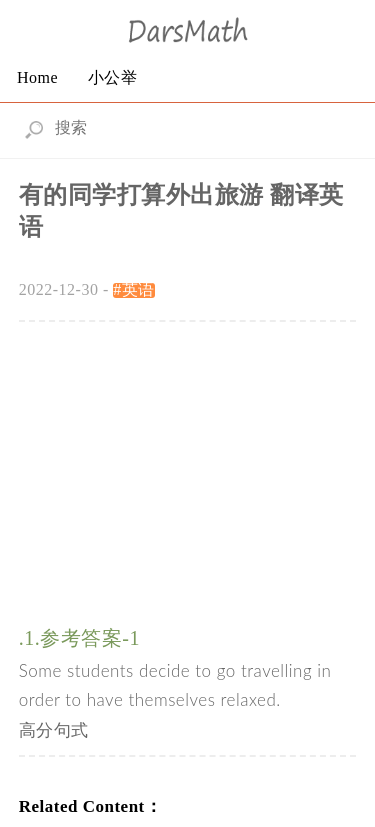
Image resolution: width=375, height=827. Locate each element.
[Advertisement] (188, 463)
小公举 (113, 77)
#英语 (134, 289)
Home (37, 77)
